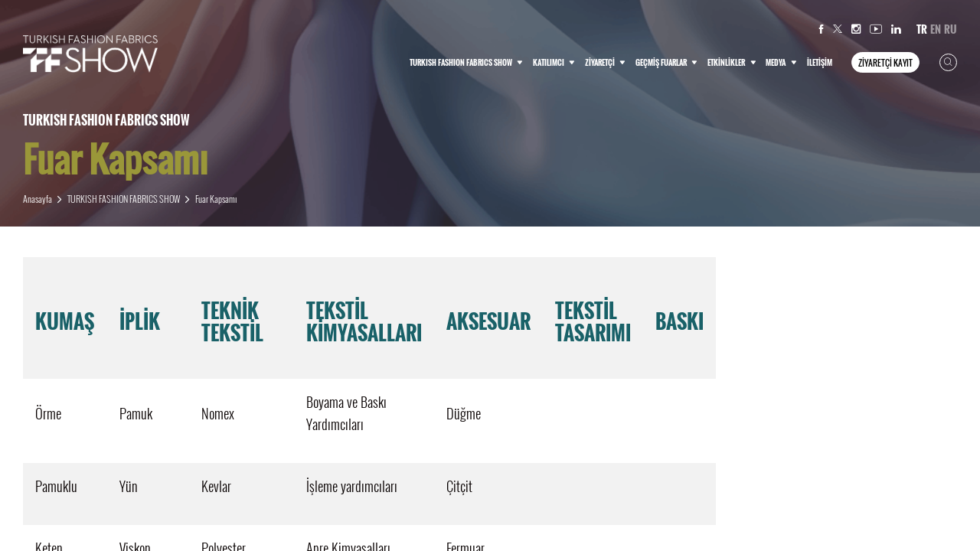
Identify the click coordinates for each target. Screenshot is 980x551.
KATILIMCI (554, 62)
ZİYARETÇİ (605, 62)
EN (936, 29)
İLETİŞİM (820, 62)
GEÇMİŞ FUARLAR (666, 62)
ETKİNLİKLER (732, 62)
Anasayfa (38, 199)
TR (922, 29)
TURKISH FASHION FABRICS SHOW (466, 62)
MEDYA (781, 62)
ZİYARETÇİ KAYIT (885, 63)
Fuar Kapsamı (216, 199)
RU (951, 29)
